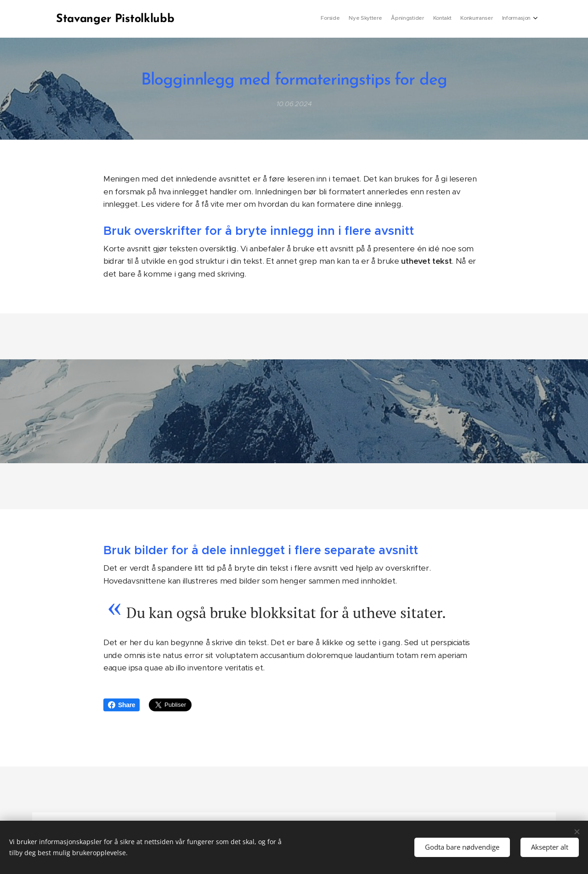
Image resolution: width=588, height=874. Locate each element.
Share (122, 705)
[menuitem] (486, 19)
